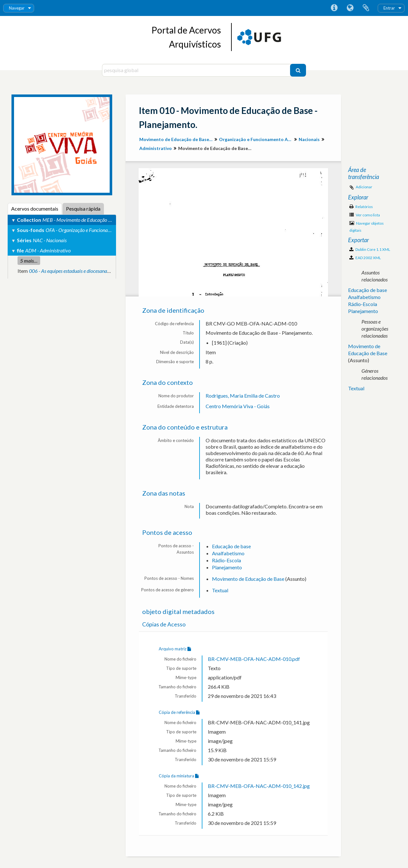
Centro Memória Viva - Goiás (238, 406)
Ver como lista (365, 215)
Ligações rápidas (334, 8)
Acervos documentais (35, 209)
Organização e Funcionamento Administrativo (256, 139)
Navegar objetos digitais (367, 227)
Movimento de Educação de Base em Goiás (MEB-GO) (177, 139)
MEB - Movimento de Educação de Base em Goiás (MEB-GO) (105, 220)
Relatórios (361, 207)
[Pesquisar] (298, 70)
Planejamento (227, 567)
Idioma (350, 8)
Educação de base (231, 546)
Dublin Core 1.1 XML (370, 249)
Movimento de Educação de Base (248, 579)
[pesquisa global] (197, 70)
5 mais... (29, 261)
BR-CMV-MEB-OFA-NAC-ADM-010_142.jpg (259, 786)
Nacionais (309, 139)
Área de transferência (366, 8)
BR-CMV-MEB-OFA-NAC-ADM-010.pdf (254, 659)
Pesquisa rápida (83, 209)
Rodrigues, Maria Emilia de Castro (243, 396)
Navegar (17, 8)
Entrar (389, 8)
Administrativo (156, 148)
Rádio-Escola (226, 560)
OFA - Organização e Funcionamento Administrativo (99, 230)
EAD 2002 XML (365, 258)
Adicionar (364, 187)
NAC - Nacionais (50, 240)
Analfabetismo (228, 553)
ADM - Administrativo (48, 250)
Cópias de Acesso (164, 624)
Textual (220, 590)
